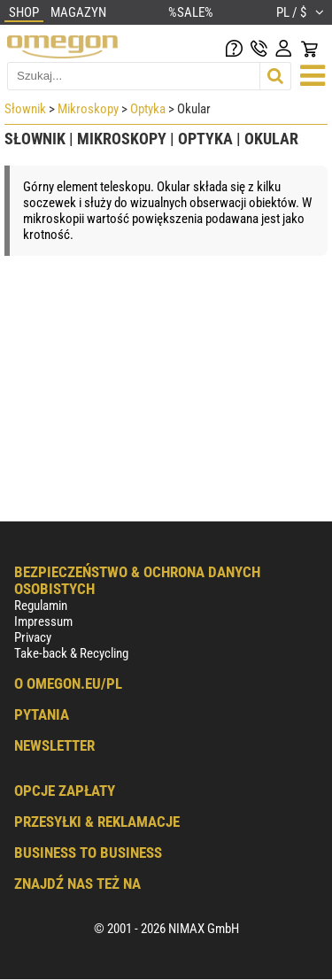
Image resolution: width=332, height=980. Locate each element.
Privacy (33, 637)
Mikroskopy (88, 109)
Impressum (43, 621)
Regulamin (41, 606)
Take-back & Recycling (71, 653)
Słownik (25, 109)
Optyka (148, 109)
